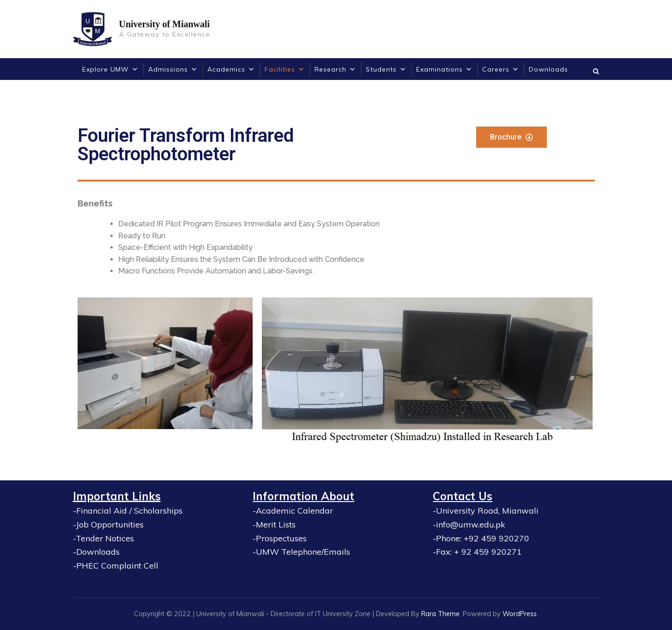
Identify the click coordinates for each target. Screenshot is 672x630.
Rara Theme (440, 614)
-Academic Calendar (293, 511)
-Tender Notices (103, 538)
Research (335, 69)
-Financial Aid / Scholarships (128, 511)
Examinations (444, 69)
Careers (501, 69)
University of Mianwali (165, 24)
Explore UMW (110, 69)
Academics (231, 69)
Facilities (285, 69)
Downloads (548, 69)
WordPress (520, 614)
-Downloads (96, 552)
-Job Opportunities (108, 524)
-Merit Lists (274, 524)
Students (386, 69)
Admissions (173, 69)
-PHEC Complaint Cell (116, 566)
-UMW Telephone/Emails (301, 552)
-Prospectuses (280, 538)
